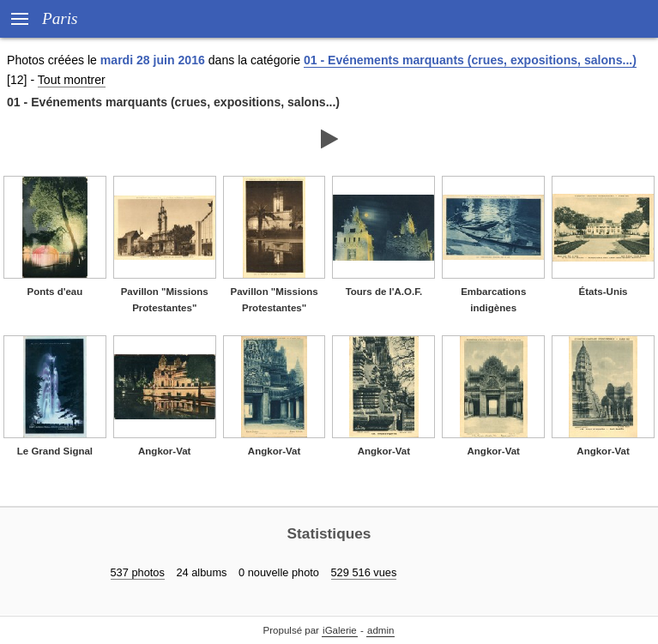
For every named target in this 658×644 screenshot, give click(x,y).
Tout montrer (72, 80)
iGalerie (340, 630)
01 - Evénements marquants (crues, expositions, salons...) (470, 60)
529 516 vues (364, 572)
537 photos (138, 572)
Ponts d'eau (55, 292)
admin (380, 630)
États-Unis (604, 292)
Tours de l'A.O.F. (384, 292)
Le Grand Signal (55, 451)
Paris (60, 18)
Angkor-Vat (164, 451)
